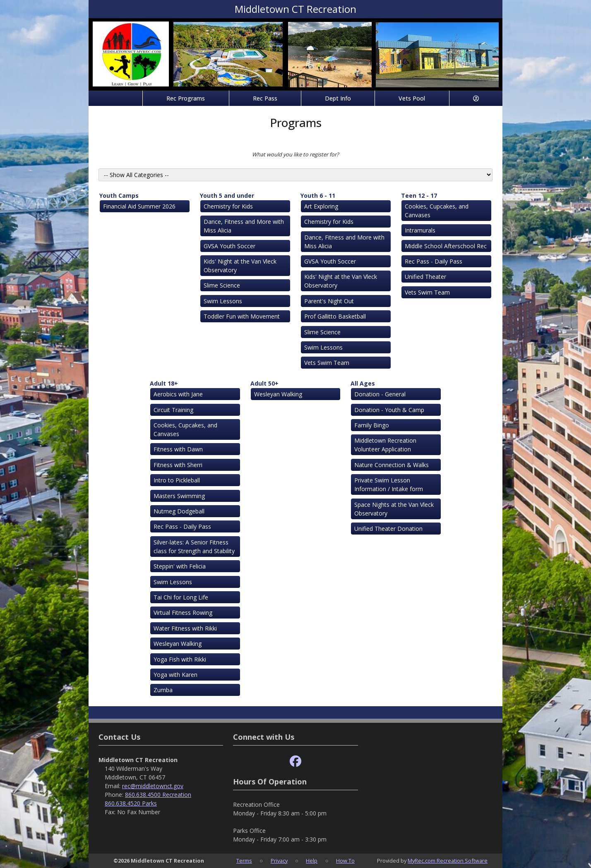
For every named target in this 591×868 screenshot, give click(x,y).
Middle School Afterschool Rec (446, 246)
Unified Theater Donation (388, 529)
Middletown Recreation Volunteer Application (385, 445)
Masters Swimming (179, 496)
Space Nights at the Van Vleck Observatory (394, 509)
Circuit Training (173, 410)
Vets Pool (412, 98)
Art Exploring (321, 206)
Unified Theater (425, 277)
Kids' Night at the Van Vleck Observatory (240, 266)
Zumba (163, 690)
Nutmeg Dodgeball (179, 511)
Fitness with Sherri (178, 465)
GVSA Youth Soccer (229, 246)
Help (312, 861)
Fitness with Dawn (178, 449)
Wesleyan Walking (178, 644)
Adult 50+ (264, 383)
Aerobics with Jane (178, 394)
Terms (244, 861)
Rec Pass (265, 98)
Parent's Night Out (329, 301)
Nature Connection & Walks (392, 465)
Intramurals (420, 230)
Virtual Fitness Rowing (183, 613)
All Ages (363, 383)
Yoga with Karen (175, 675)
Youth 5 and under (227, 195)
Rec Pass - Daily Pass (434, 261)
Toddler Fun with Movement (242, 316)
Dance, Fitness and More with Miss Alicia (244, 226)
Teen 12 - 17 (419, 195)
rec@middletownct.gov (153, 786)
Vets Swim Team (327, 363)
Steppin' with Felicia (180, 566)
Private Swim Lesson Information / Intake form (389, 484)
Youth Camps (119, 195)
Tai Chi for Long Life (181, 597)
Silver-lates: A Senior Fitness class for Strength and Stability (194, 547)
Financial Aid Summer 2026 (139, 206)
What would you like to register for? (295, 154)
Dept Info (338, 98)
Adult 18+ (164, 383)
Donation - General (380, 394)
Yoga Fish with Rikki (180, 659)
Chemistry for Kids (228, 206)
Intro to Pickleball (177, 480)
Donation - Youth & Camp (389, 410)
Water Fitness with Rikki (185, 628)
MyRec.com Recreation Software (448, 861)
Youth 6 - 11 (318, 195)
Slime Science (222, 285)
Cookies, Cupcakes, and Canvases (437, 211)
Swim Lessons (223, 301)
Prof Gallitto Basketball (335, 316)
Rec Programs (186, 98)
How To (345, 861)
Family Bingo (372, 425)
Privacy (279, 861)
